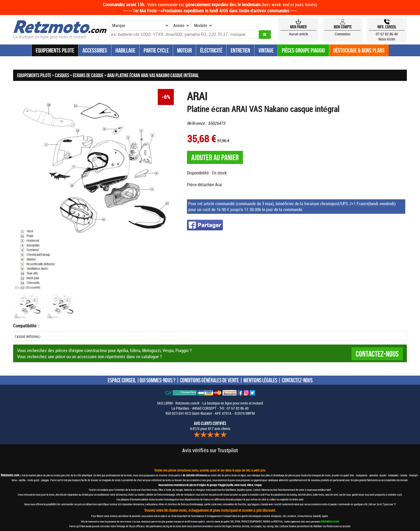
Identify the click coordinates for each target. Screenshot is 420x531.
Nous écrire (387, 39)
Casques (62, 75)
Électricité (211, 50)
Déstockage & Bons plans (359, 50)
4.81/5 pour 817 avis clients (210, 426)
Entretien (240, 50)
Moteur (184, 50)
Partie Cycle (156, 50)
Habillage (125, 50)
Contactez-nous (377, 354)
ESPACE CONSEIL (122, 380)
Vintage (266, 50)
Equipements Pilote (55, 50)
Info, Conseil (387, 27)
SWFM (250, 413)
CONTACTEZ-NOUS (297, 380)
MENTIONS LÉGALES (260, 380)
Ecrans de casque (88, 75)
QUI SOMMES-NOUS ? (157, 380)
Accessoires (95, 50)
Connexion (343, 34)
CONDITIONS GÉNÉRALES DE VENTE (209, 380)
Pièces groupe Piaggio (303, 50)
